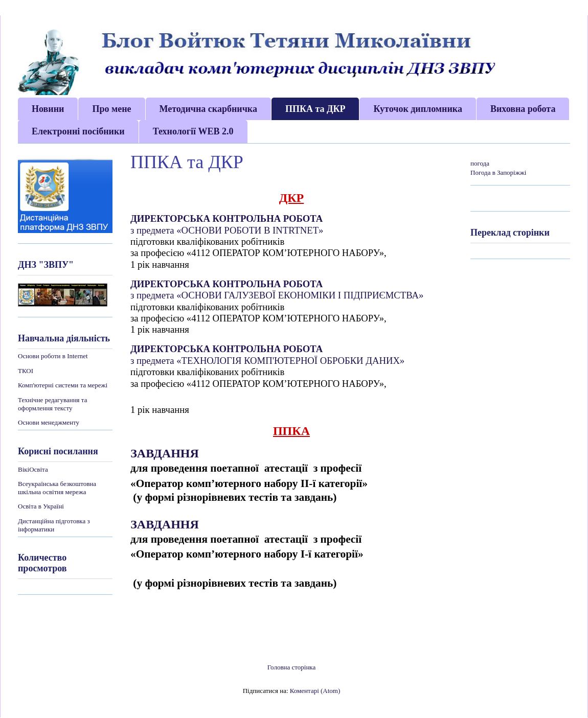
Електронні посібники (78, 131)
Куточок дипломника (417, 109)
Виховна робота (523, 109)
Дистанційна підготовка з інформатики (54, 525)
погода (480, 163)
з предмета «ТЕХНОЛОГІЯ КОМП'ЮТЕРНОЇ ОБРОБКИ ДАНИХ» (267, 361)
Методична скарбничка (208, 109)
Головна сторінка (292, 667)
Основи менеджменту (49, 422)
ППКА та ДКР (315, 109)
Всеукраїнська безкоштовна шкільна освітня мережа (57, 488)
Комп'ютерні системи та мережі (63, 385)
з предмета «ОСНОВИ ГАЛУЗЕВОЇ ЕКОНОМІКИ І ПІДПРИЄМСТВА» (277, 295)
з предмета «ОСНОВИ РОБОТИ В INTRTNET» (227, 230)
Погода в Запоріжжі (498, 172)
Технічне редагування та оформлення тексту (52, 404)
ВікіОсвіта (33, 469)
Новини (48, 109)
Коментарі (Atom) (315, 691)
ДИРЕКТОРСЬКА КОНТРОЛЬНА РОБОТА (227, 218)
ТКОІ (26, 371)
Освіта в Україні (41, 506)
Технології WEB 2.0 (193, 131)
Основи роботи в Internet (53, 356)
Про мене (111, 109)
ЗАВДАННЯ (166, 453)
